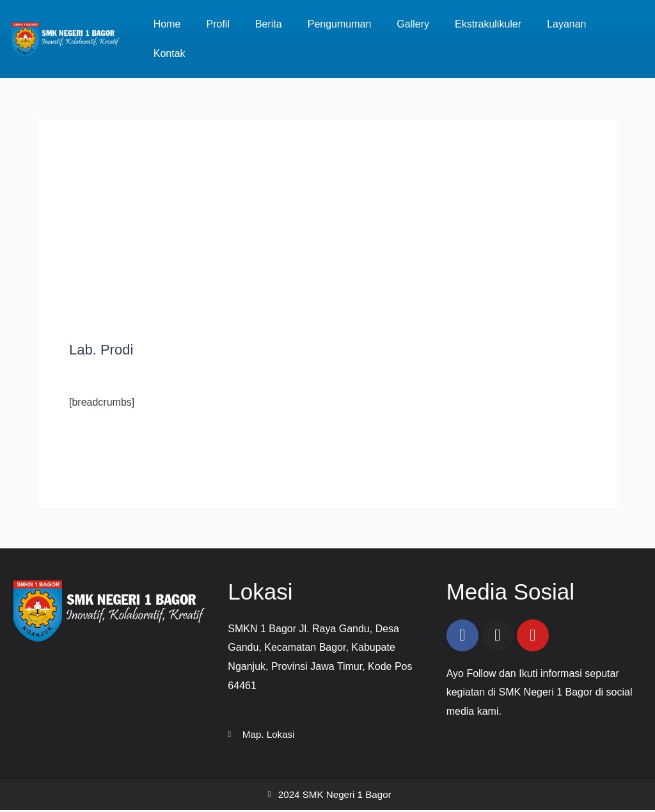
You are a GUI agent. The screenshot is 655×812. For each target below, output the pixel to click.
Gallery (413, 24)
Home (167, 24)
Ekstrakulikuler (488, 24)
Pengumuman (340, 24)
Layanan (566, 24)
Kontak (170, 53)
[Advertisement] (327, 246)
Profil (217, 24)
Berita (269, 24)
